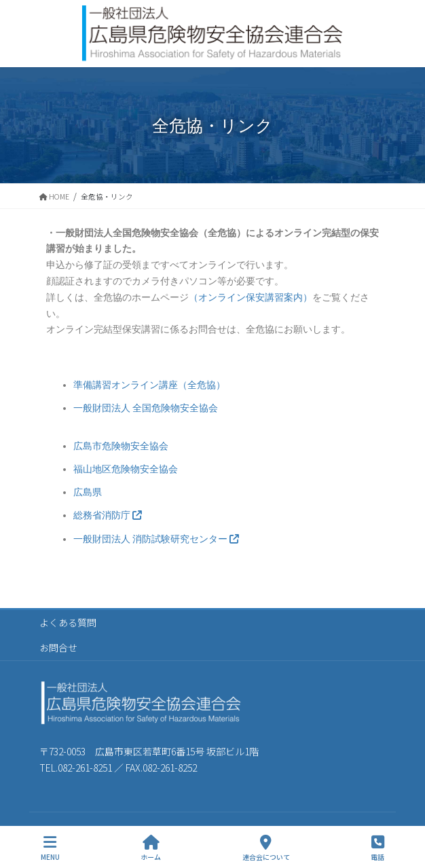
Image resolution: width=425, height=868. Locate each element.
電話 (377, 848)
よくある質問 (68, 622)
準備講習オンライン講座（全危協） (149, 385)
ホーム (151, 848)
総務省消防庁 (108, 515)
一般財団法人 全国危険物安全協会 (146, 408)
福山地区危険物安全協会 (126, 469)
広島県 (88, 492)
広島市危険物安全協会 (121, 446)
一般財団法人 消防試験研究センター (156, 539)
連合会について (266, 848)
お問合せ (58, 647)
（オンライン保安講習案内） (251, 297)
